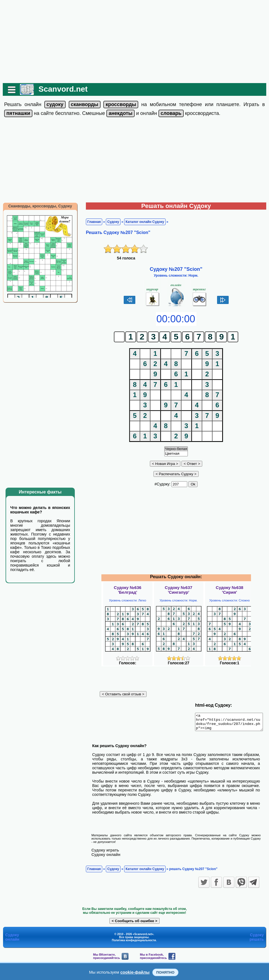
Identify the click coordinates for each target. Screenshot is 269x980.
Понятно (165, 972)
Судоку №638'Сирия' (230, 590)
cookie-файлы (135, 972)
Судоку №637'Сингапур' (179, 590)
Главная (91, 222)
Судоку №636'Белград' (128, 590)
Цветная (176, 454)
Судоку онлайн (103, 854)
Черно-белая (176, 449)
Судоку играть (103, 850)
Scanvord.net (60, 89)
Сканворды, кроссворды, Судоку (37, 206)
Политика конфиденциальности (134, 940)
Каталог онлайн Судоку (142, 222)
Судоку (110, 222)
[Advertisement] (135, 42)
